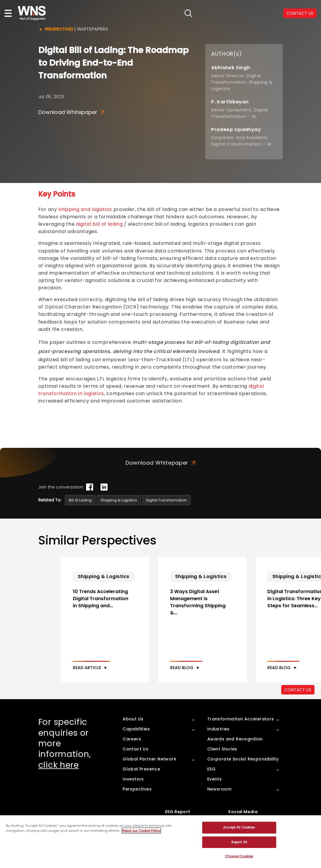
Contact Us (135, 749)
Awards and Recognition (235, 739)
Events (214, 779)
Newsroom (219, 789)
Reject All (239, 842)
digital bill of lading (99, 224)
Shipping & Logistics (119, 500)
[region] (160, 842)
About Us (133, 719)
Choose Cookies (239, 856)
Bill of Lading (80, 500)
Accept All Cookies (239, 827)
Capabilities (136, 729)
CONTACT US (300, 13)
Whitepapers (93, 29)
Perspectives (59, 29)
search (188, 13)
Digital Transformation (166, 500)
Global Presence (141, 769)
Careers (132, 739)
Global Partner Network (149, 759)
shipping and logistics (85, 209)
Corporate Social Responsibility (243, 759)
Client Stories (222, 749)
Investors (133, 779)
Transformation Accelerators (241, 719)
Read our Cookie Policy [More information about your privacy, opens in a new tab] (141, 831)
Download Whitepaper (71, 112)
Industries (218, 729)
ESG (211, 769)
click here (59, 765)
